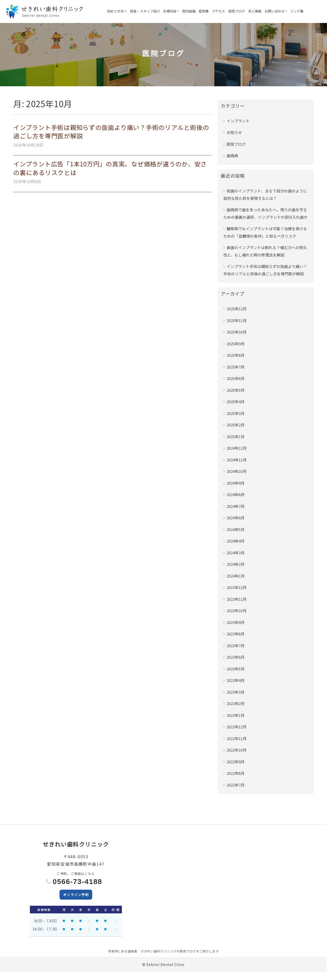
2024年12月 (237, 448)
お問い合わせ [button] (275, 11)
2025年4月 (236, 402)
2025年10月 (237, 332)
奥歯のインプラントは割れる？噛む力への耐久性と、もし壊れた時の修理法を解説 (265, 251)
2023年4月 (236, 680)
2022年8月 (236, 773)
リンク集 (297, 11)
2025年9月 (236, 344)
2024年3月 (236, 553)
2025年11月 (237, 320)
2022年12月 (237, 727)
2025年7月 (236, 367)
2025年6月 (236, 378)
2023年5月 (236, 669)
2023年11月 (237, 599)
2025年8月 (236, 355)
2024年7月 (236, 506)
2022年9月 (236, 762)
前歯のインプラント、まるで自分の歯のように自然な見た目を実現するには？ (265, 195)
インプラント (238, 121)
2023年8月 (236, 634)
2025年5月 (236, 390)
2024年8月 (236, 494)
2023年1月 (236, 715)
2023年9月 (236, 622)
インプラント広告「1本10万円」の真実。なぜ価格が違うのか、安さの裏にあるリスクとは (110, 168)
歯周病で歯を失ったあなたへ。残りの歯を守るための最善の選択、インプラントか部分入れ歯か (265, 213)
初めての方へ (117, 11)
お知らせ (234, 132)
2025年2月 (236, 425)
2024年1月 (236, 576)
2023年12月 (237, 587)
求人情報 (255, 11)
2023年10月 (237, 611)
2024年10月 (237, 471)
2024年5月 (236, 529)
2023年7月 (236, 646)
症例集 (204, 11)
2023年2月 (236, 703)
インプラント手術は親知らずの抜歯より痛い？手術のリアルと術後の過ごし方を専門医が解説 (111, 132)
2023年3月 (236, 692)
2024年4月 (236, 541)
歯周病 (232, 156)
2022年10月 (237, 750)
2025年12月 (237, 309)
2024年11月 (237, 460)
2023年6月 (236, 657)
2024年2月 (236, 564)
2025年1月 (236, 437)
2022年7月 (236, 785)
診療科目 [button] (170, 11)
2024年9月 (236, 483)
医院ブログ (237, 11)
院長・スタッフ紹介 (145, 11)
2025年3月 (236, 413)
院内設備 (189, 11)
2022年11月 (237, 738)
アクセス (219, 11)
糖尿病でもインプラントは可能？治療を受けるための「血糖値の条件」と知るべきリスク (265, 232)
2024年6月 (236, 518)
